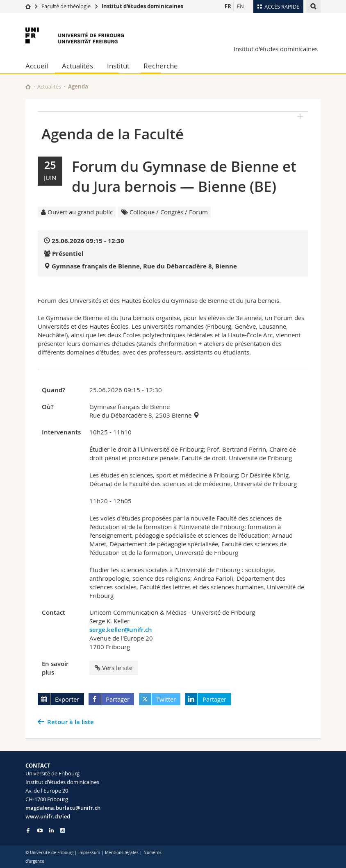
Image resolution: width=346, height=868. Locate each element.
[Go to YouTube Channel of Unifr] (40, 831)
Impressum (89, 853)
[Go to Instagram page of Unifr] (63, 831)
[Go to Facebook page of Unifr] (28, 830)
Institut (118, 66)
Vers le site (114, 668)
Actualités (77, 66)
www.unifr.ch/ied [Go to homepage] (48, 816)
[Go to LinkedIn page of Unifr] (51, 831)
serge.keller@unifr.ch (121, 630)
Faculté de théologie (66, 6)
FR (228, 6)
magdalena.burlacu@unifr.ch (63, 808)
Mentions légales (122, 853)
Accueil (37, 66)
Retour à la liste (71, 722)
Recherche (161, 66)
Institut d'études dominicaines (142, 6)
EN (240, 6)
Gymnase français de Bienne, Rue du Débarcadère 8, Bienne (144, 266)
